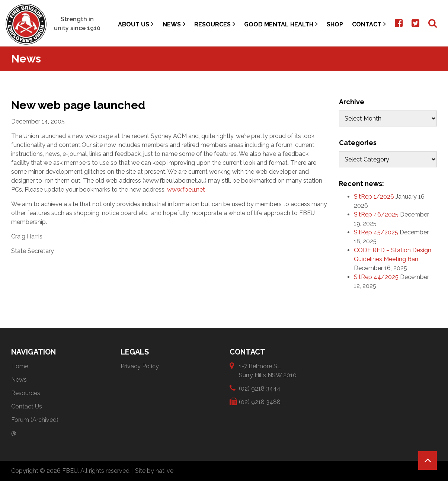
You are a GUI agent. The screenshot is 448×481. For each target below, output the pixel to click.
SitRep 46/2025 (376, 214)
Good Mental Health (281, 24)
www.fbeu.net (186, 190)
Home (20, 366)
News (174, 24)
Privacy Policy (140, 366)
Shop (335, 24)
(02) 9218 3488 (260, 402)
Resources (215, 24)
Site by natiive (154, 471)
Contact (369, 24)
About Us (136, 24)
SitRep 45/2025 (376, 232)
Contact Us (27, 406)
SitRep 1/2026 (374, 197)
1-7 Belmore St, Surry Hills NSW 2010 (268, 370)
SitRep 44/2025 (376, 277)
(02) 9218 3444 (260, 388)
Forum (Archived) (35, 420)
